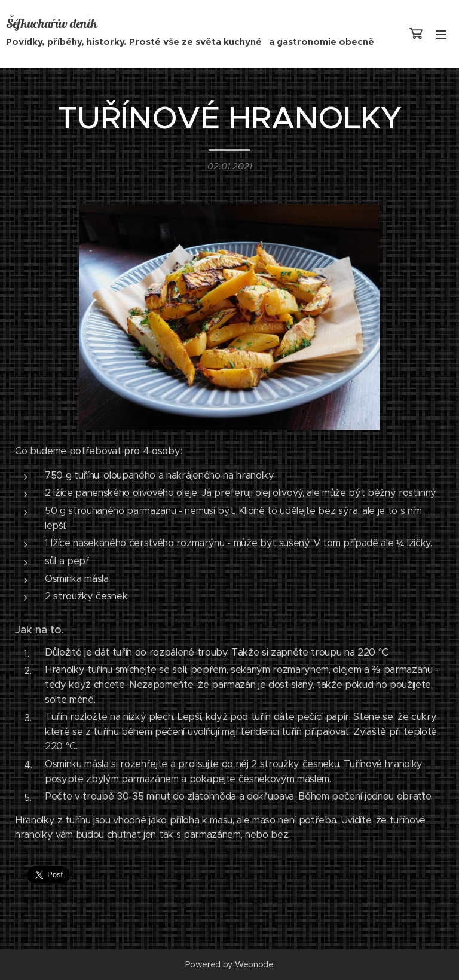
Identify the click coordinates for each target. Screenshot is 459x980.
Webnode (254, 964)
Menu (441, 35)
